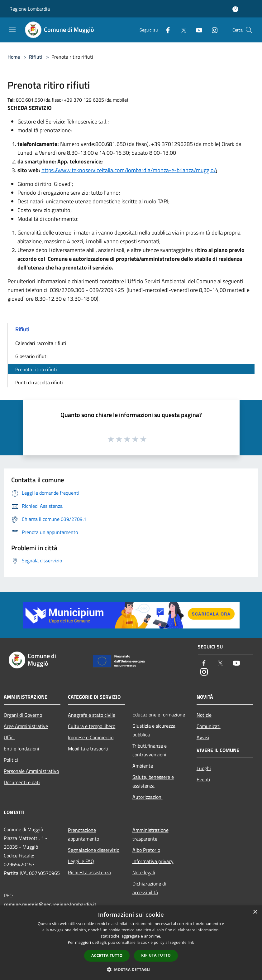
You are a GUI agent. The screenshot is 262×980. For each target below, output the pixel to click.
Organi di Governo (23, 715)
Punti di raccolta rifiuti (39, 382)
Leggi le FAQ (81, 861)
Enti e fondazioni (21, 749)
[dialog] (131, 943)
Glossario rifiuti (31, 356)
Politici (11, 760)
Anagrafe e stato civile (92, 715)
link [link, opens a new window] (191, 942)
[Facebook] (165, 30)
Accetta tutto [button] (107, 956)
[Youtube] (197, 30)
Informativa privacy (153, 861)
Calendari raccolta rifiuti (41, 343)
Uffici (9, 737)
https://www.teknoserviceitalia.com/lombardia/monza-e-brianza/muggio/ (129, 170)
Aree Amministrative (26, 726)
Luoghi (204, 768)
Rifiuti (36, 57)
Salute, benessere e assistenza (153, 781)
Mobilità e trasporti (88, 749)
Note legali (144, 872)
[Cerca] (249, 30)
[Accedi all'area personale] (235, 9)
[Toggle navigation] (12, 29)
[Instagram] (212, 30)
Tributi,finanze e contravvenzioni (150, 750)
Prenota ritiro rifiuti (36, 369)
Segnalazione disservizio (94, 850)
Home (14, 57)
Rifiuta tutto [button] (156, 955)
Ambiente (143, 766)
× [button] (255, 912)
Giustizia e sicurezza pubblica (154, 730)
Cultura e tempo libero (92, 726)
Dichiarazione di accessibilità (149, 888)
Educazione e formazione (159, 715)
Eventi (203, 779)
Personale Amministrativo (31, 771)
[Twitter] (181, 30)
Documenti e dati (22, 782)
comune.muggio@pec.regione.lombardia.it (50, 904)
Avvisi (203, 737)
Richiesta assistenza (89, 872)
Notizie (204, 715)
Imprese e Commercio (91, 737)
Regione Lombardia (30, 9)
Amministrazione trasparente (150, 834)
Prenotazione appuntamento (83, 834)
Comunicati (209, 726)
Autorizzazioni (148, 797)
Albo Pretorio (146, 850)
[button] (131, 969)
